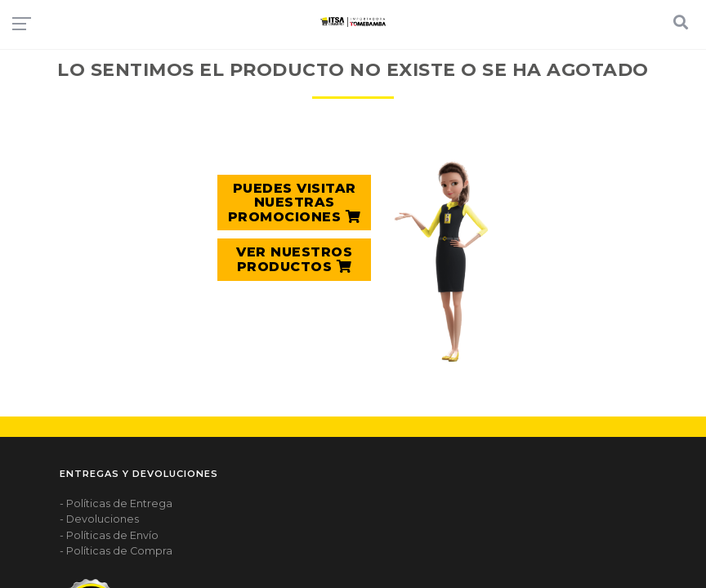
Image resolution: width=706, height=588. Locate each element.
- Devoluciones (99, 519)
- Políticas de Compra (116, 551)
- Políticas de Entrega (116, 503)
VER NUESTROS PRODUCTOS (294, 259)
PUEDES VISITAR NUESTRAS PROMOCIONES (295, 203)
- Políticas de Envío (109, 535)
